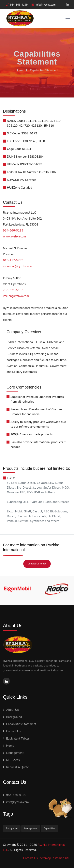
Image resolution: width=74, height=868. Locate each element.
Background (14, 717)
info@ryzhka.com (46, 5)
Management (15, 753)
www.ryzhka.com (14, 236)
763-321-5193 (13, 290)
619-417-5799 (13, 260)
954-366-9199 (19, 5)
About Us (12, 710)
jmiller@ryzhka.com (16, 296)
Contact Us (13, 731)
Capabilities (49, 829)
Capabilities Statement (44, 70)
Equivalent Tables (18, 739)
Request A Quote (17, 767)
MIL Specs (13, 760)
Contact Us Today (37, 564)
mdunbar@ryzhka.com (18, 266)
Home (19, 70)
